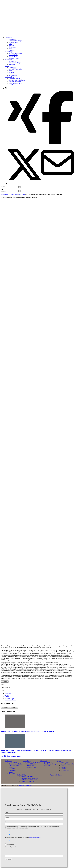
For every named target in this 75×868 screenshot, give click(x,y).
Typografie (12, 50)
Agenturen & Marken (11, 85)
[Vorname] (34, 819)
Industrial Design (13, 55)
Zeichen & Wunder (10, 698)
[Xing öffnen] (24, 135)
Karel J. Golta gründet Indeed (11, 756)
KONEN (7, 695)
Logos (10, 49)
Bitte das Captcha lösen (11, 847)
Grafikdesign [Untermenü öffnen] (8, 38)
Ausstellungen (12, 67)
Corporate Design (13, 42)
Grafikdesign (9, 761)
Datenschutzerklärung (35, 838)
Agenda (59, 761)
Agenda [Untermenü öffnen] (7, 66)
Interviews (11, 72)
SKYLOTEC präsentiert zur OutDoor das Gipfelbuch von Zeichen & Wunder (27, 731)
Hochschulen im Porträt (15, 83)
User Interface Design (15, 63)
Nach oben (5, 682)
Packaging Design (14, 58)
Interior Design (13, 56)
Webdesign (12, 64)
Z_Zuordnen (14, 194)
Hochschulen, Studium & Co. (17, 82)
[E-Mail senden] (58, 179)
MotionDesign (13, 61)
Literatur (11, 74)
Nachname (8, 822)
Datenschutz (29, 786)
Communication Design (15, 41)
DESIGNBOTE (5, 194)
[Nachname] (34, 824)
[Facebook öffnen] (58, 144)
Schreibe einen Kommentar (9, 708)
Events (10, 71)
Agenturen (22, 194)
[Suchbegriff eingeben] (9, 187)
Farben (10, 44)
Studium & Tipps (22, 775)
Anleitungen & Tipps (14, 79)
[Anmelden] (8, 859)
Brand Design (12, 39)
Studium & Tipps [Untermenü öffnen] (9, 77)
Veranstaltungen (13, 75)
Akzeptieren (10, 844)
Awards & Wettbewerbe (15, 69)
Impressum (21, 786)
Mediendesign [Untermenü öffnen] (9, 60)
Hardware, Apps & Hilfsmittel (17, 80)
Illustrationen (12, 47)
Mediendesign (44, 761)
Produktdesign (27, 761)
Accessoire (8, 694)
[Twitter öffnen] (24, 184)
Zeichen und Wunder (10, 700)
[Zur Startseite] (33, 33)
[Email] (34, 814)
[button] (2, 189)
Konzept (7, 697)
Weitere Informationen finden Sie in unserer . (23, 838)
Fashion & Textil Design (15, 53)
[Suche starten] (20, 187)
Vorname (7, 817)
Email (7, 812)
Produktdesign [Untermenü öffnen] (9, 52)
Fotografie (11, 45)
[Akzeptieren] (6, 844)
